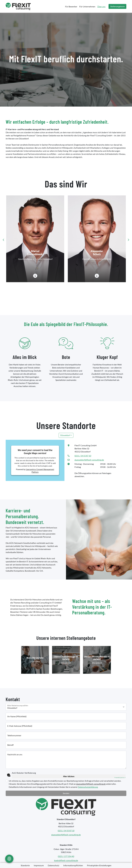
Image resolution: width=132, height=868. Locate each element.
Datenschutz (53, 865)
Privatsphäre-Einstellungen (99, 865)
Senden (66, 793)
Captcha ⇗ (120, 777)
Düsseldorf (65, 435)
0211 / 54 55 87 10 (83, 456)
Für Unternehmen (87, 6)
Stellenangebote (117, 6)
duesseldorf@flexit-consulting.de (89, 460)
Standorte (25, 865)
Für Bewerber (71, 6)
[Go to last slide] (4, 240)
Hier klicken (69, 776)
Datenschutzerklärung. (88, 787)
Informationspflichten (73, 865)
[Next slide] (128, 240)
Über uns (101, 6)
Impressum (39, 865)
